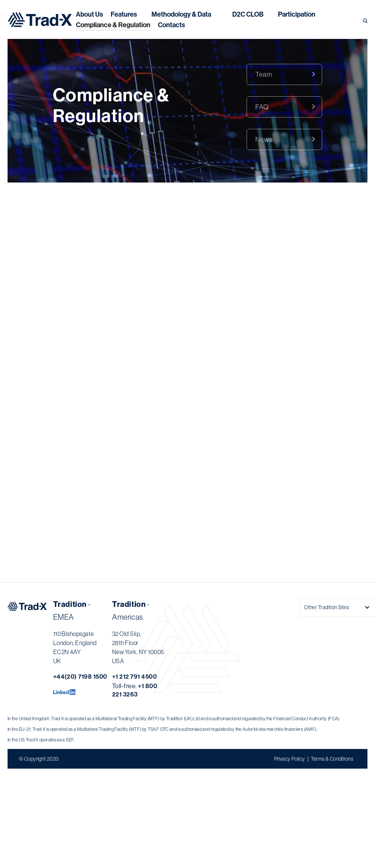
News (264, 139)
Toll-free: (135, 690)
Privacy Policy (290, 759)
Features (124, 14)
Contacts (171, 25)
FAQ (262, 107)
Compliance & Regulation (113, 25)
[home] (40, 19)
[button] (181, 14)
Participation (297, 14)
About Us (90, 14)
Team (264, 74)
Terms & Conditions (332, 759)
